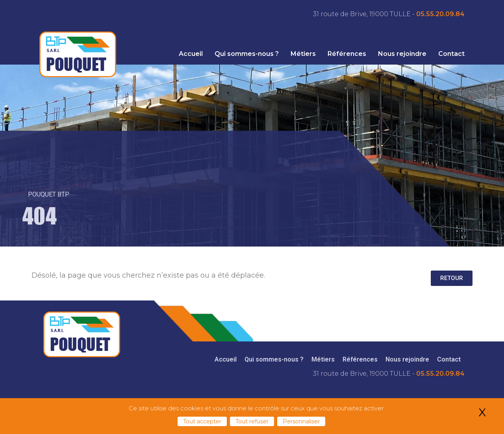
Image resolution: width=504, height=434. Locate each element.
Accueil (191, 54)
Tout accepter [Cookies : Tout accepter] (202, 421)
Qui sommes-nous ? (247, 54)
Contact (451, 54)
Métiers (303, 54)
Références (347, 54)
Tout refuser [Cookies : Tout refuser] (252, 421)
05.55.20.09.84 (440, 14)
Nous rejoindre (402, 54)
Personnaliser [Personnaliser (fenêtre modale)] (301, 421)
